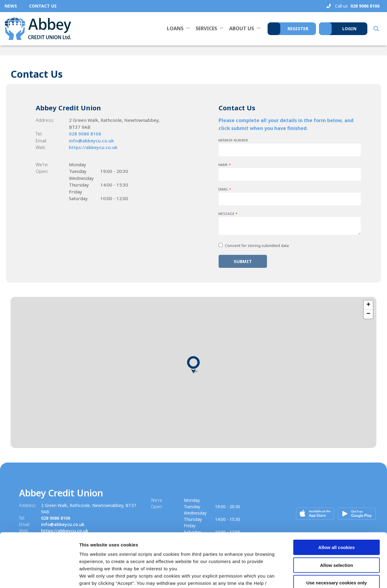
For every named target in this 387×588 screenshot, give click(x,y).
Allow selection (336, 519)
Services (206, 28)
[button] (376, 29)
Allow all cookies (337, 501)
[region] (193, 372)
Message (228, 214)
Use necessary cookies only (337, 536)
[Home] (38, 29)
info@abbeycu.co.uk (91, 141)
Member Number (233, 140)
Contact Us (43, 6)
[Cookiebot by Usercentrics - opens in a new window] (39, 576)
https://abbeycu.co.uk (93, 147)
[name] (290, 174)
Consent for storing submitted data (257, 245)
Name (225, 165)
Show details (317, 576)
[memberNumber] (290, 150)
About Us (242, 28)
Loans (175, 28)
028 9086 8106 (85, 134)
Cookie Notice (233, 552)
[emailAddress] (290, 199)
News (11, 6)
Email (225, 189)
